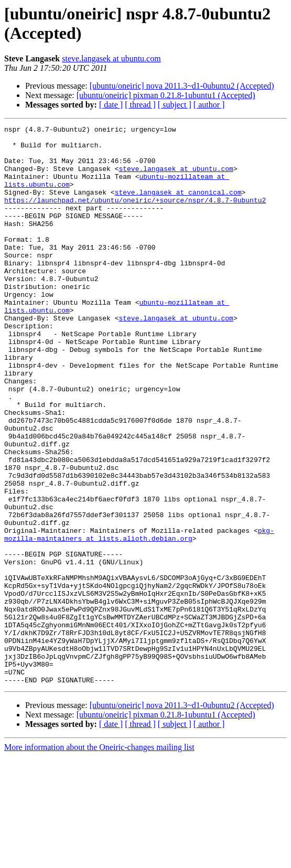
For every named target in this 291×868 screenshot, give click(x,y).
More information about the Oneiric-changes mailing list (99, 859)
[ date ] (111, 105)
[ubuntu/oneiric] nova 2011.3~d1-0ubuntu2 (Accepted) (182, 86)
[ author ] (209, 105)
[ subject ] (175, 105)
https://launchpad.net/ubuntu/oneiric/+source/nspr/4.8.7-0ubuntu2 (135, 216)
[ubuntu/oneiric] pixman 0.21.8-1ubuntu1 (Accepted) (166, 95)
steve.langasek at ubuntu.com (111, 58)
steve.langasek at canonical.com (178, 206)
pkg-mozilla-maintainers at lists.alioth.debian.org (139, 617)
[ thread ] (140, 105)
